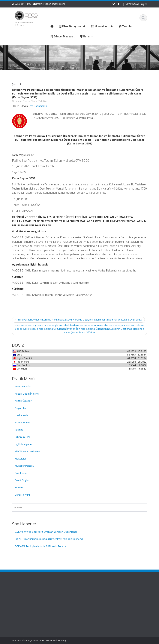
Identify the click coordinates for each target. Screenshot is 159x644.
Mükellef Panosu (24, 466)
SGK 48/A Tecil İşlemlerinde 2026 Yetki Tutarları (41, 546)
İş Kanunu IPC (23, 437)
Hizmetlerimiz (22, 422)
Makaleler (21, 459)
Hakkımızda (21, 415)
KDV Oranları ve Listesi (28, 451)
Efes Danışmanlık (38, 106)
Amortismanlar (23, 386)
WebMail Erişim (136, 4)
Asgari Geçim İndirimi (27, 394)
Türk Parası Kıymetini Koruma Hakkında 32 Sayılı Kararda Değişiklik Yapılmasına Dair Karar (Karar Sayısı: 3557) (78, 320)
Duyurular (21, 408)
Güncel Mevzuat (96, 603)
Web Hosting (60, 641)
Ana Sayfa (93, 593)
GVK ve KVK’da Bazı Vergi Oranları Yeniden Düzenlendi (46, 532)
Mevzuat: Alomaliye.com (25, 641)
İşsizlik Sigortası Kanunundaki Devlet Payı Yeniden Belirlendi (49, 539)
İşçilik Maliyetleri (24, 444)
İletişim (19, 430)
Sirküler (19, 487)
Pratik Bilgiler (22, 480)
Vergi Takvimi (22, 495)
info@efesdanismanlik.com (51, 4)
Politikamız (21, 473)
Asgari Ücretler (23, 401)
